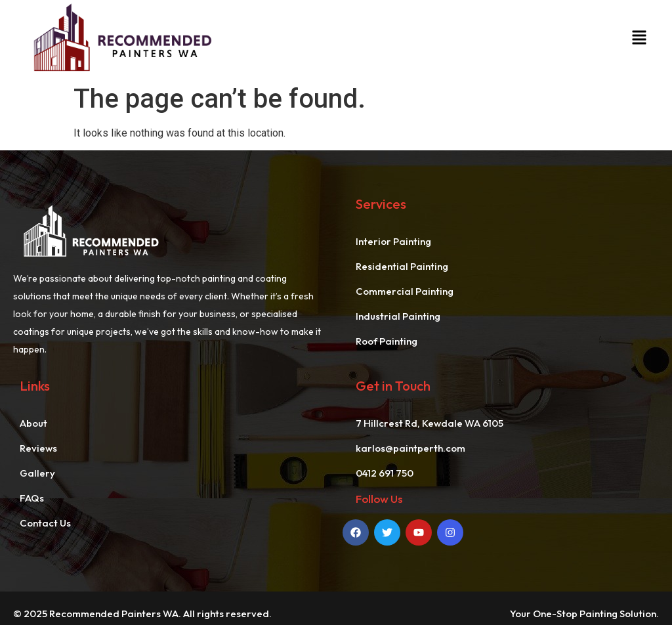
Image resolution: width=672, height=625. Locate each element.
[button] (639, 39)
